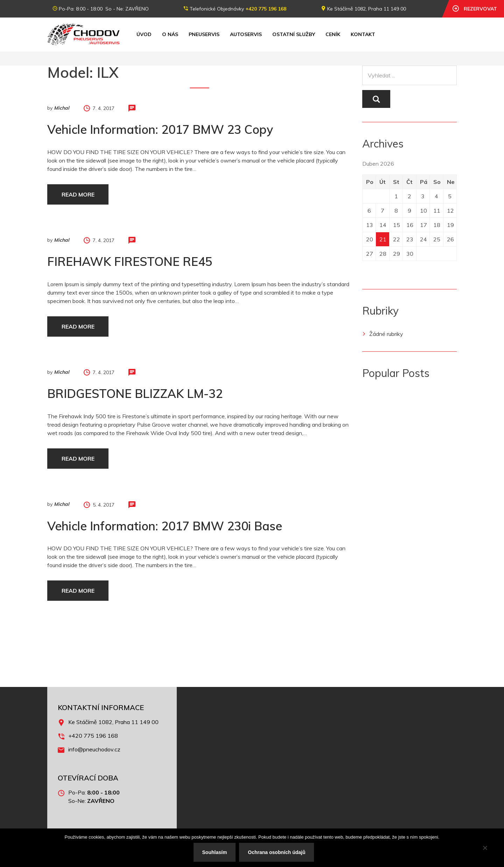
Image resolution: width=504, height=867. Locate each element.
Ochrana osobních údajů (276, 852)
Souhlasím (215, 852)
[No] (485, 848)
